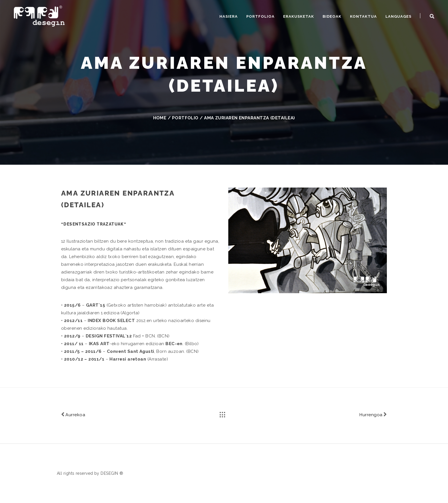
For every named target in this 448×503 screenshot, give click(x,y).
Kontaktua (363, 16)
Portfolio (185, 118)
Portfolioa (260, 16)
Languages (398, 16)
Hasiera (229, 16)
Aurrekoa (73, 414)
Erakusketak (299, 16)
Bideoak (332, 16)
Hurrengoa (373, 414)
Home (160, 118)
